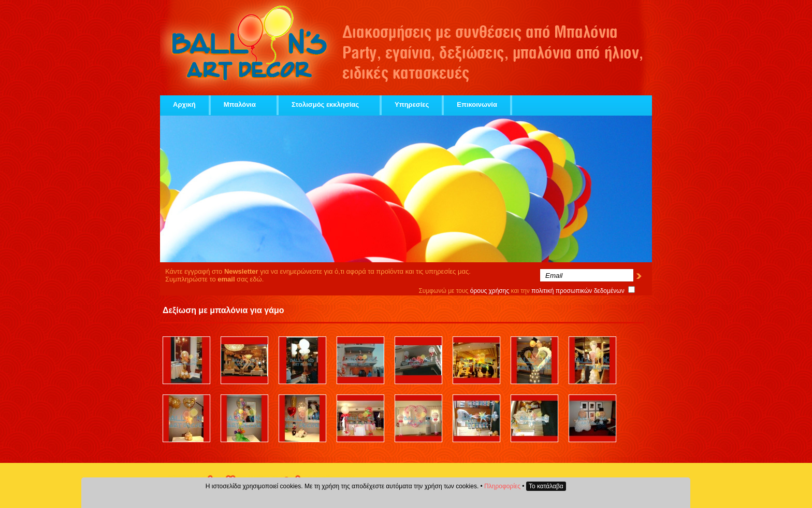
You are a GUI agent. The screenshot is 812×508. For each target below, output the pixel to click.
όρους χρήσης (490, 291)
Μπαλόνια (244, 104)
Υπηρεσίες (412, 104)
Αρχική (184, 104)
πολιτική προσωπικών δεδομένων (578, 291)
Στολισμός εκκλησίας (329, 104)
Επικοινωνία (477, 104)
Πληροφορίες (502, 486)
